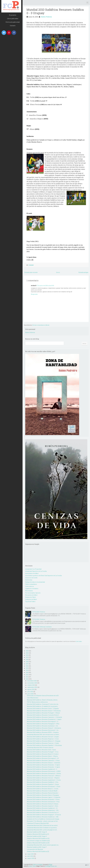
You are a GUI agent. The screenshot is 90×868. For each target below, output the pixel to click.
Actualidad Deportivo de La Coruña (36, 571)
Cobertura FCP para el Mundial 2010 (38, 823)
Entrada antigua (83, 272)
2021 (27, 655)
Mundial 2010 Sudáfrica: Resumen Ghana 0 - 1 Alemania (44, 728)
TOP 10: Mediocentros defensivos (37, 702)
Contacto (13, 26)
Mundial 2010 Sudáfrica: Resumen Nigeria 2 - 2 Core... (43, 739)
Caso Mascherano (33, 698)
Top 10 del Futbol (30, 602)
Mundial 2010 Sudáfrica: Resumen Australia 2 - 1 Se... (43, 726)
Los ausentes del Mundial (35, 849)
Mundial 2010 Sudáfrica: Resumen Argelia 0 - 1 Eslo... (43, 806)
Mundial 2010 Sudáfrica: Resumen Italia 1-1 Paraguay (43, 795)
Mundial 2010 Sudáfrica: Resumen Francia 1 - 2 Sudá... (43, 743)
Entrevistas (29, 580)
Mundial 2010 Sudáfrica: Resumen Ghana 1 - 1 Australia (44, 763)
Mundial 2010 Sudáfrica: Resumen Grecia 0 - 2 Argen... (43, 737)
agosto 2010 (31, 689)
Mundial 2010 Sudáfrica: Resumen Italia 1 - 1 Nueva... (43, 756)
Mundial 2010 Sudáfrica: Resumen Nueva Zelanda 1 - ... (43, 793)
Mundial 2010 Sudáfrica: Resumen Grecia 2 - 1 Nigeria (43, 778)
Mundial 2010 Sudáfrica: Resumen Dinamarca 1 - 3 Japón (44, 719)
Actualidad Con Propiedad (33, 569)
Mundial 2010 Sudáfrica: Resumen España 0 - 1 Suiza (43, 784)
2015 (27, 668)
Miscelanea (29, 591)
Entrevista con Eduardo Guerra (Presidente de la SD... (43, 696)
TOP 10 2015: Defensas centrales (42, 627)
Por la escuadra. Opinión (33, 593)
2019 (27, 659)
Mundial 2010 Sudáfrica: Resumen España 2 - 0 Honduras (44, 745)
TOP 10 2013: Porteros (39, 612)
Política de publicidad (13, 22)
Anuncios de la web (31, 578)
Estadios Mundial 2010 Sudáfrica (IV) (38, 838)
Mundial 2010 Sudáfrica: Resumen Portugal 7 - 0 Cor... (43, 752)
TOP (87, 865)
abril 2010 (30, 856)
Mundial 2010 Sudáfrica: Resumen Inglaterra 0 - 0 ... (42, 769)
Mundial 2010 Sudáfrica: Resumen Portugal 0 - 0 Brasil (43, 713)
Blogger (51, 865)
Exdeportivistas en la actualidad (35, 582)
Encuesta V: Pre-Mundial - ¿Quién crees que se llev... (43, 821)
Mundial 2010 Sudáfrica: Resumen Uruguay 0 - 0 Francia (44, 815)
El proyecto (13, 15)
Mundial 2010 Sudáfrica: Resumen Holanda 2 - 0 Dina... (44, 799)
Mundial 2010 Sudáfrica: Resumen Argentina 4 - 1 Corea (44, 780)
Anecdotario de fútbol (32, 573)
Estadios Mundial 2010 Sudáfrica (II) (38, 851)
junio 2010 (30, 694)
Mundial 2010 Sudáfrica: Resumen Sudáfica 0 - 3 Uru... (43, 782)
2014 (27, 670)
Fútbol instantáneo (31, 584)
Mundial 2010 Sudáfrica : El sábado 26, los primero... (43, 706)
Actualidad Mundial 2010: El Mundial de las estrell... (43, 825)
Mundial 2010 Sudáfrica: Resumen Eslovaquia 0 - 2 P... (43, 758)
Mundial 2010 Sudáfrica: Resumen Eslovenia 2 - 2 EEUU (44, 771)
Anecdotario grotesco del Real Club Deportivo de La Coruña (43, 576)
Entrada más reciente (31, 272)
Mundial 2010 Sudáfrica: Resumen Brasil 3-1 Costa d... (43, 754)
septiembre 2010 (32, 687)
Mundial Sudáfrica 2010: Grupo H (37, 832)
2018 (27, 662)
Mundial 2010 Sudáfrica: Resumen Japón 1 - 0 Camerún (44, 797)
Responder (34, 294)
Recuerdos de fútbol (31, 595)
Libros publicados (13, 19)
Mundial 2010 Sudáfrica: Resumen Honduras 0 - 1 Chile (44, 786)
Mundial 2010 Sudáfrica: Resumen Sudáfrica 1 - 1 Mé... (43, 817)
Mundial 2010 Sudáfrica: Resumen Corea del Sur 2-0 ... (43, 812)
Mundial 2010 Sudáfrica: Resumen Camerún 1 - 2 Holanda (44, 717)
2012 (27, 675)
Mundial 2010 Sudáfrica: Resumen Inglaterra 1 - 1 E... (43, 808)
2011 (27, 677)
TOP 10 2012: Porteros (39, 619)
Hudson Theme (32, 866)
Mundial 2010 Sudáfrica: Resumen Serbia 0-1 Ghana (43, 804)
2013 (27, 672)
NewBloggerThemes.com (51, 866)
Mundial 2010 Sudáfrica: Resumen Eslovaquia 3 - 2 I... (43, 722)
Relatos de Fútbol (31, 597)
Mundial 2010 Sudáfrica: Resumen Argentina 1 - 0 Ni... (43, 810)
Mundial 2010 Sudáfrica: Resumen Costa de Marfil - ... (43, 791)
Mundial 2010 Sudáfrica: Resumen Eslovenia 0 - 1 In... (43, 730)
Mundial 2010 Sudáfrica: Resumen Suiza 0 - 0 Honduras (44, 711)
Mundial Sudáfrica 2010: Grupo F (37, 847)
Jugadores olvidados (32, 589)
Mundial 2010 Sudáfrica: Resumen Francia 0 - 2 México (44, 776)
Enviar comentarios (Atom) (41, 325)
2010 (27, 679)
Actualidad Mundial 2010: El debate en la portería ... (42, 828)
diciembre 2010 (32, 681)
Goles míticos (30, 586)
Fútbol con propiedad (38, 865)
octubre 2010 (31, 685)
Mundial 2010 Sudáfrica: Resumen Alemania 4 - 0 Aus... (44, 802)
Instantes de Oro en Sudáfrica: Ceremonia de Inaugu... (43, 819)
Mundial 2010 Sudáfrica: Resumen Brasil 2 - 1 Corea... (43, 789)
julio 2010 (30, 692)
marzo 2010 (31, 858)
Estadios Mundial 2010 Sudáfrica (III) (38, 843)
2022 (27, 653)
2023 (27, 651)
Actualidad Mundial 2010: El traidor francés (40, 747)
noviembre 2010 (32, 683)
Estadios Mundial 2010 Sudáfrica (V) (38, 834)
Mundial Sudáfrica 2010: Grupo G (37, 836)
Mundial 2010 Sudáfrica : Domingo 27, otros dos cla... (43, 704)
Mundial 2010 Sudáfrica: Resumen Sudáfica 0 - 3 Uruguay (55, 11)
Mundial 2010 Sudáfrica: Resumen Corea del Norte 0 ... (43, 715)
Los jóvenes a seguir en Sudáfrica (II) (38, 841)
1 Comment (31, 265)
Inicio (58, 272)
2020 (27, 657)
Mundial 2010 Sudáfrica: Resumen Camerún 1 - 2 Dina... (44, 760)
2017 (27, 664)
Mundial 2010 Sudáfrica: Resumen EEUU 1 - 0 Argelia (43, 732)
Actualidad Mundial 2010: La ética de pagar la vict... (42, 830)
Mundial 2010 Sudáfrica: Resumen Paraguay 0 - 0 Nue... (44, 724)
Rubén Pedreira (46, 17)
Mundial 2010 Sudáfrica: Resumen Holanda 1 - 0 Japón (43, 765)
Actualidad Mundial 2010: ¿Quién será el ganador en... (43, 845)
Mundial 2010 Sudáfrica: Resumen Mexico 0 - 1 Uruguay (44, 741)
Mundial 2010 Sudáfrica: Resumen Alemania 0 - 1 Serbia (44, 773)
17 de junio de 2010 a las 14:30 (45, 286)
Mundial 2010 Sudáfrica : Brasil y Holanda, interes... (43, 700)
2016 (27, 666)
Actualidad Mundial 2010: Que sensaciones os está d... (43, 735)
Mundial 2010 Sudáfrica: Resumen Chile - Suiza (41, 750)
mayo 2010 (30, 854)
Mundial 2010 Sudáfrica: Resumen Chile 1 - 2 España (43, 709)
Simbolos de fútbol (31, 599)
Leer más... (79, 641)
